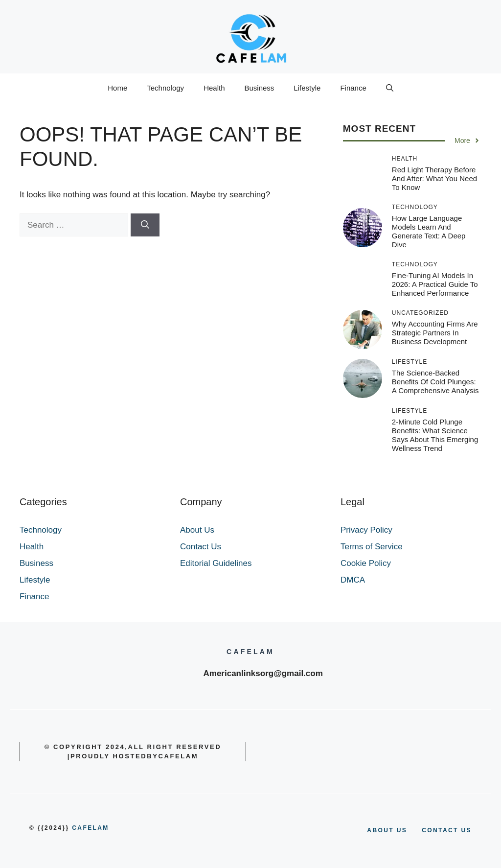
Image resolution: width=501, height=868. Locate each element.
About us (387, 830)
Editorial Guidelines (216, 563)
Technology (165, 88)
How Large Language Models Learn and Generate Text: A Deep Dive (429, 231)
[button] (390, 88)
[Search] (145, 225)
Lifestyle (307, 88)
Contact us (447, 830)
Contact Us (201, 547)
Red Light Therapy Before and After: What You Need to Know (434, 178)
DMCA (353, 580)
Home (117, 88)
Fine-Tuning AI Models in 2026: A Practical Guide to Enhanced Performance (435, 284)
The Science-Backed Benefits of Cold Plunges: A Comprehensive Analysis (435, 382)
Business (259, 88)
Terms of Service (372, 547)
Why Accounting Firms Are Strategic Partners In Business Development (435, 333)
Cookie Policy (366, 563)
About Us (197, 530)
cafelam (90, 828)
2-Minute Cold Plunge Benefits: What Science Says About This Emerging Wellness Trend (435, 435)
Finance (353, 88)
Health (214, 88)
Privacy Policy (366, 530)
